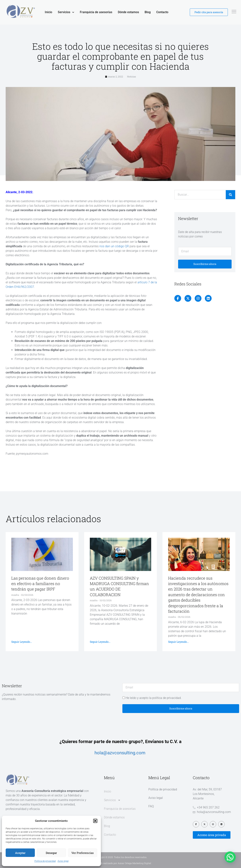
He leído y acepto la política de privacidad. (154, 698)
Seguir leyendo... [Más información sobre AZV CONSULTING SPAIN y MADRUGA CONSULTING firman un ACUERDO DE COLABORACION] (100, 642)
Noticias (132, 76)
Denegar (51, 853)
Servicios (66, 12)
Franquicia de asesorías (96, 12)
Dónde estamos (128, 12)
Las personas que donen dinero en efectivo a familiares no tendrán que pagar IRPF (40, 584)
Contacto (162, 12)
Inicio (48, 12)
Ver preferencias (83, 853)
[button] (95, 821)
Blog (148, 12)
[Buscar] (230, 195)
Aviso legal (63, 861)
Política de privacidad (45, 861)
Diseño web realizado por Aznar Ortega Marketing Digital (121, 863)
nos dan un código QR (114, 246)
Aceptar (20, 853)
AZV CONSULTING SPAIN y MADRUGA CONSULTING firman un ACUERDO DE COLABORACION (119, 586)
